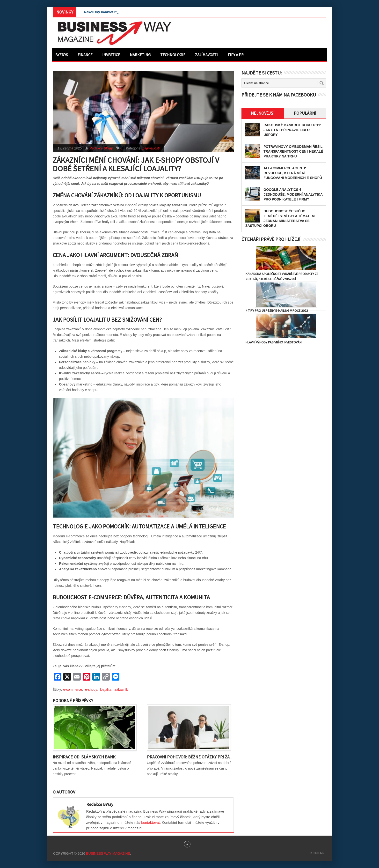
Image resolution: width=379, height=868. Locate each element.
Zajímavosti (206, 55)
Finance (85, 55)
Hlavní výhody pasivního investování (274, 342)
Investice (111, 55)
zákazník (121, 690)
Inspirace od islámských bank (84, 757)
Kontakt (318, 853)
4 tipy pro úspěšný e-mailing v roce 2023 (277, 311)
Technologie (173, 55)
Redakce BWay (101, 148)
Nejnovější (263, 113)
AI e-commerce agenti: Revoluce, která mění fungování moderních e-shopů (293, 173)
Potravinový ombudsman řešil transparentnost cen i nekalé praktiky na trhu (293, 151)
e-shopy (91, 690)
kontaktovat (150, 822)
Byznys (62, 55)
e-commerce (73, 690)
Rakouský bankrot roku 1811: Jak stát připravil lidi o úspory (292, 130)
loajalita (106, 690)
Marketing (140, 55)
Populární (305, 113)
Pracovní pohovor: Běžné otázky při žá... (190, 757)
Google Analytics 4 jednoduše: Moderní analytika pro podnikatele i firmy (293, 194)
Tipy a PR (236, 55)
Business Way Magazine (108, 853)
